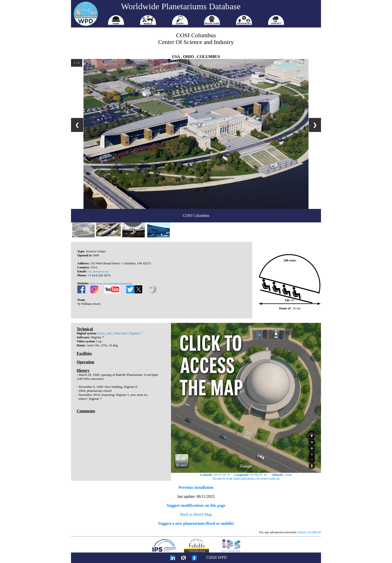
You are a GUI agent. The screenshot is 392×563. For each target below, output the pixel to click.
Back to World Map (196, 514)
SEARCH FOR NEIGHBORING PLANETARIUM (246, 479)
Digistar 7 (136, 333)
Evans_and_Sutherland (112, 333)
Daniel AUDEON (309, 532)
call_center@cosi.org (98, 272)
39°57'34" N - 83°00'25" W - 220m (246, 475)
